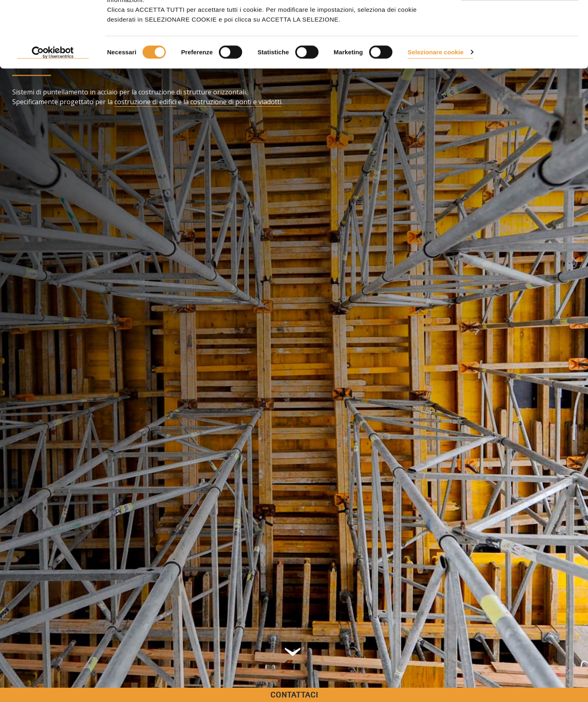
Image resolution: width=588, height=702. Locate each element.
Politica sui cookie (348, 49)
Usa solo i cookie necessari (520, 48)
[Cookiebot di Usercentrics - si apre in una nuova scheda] (53, 112)
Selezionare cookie (435, 111)
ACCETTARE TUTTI (520, 21)
